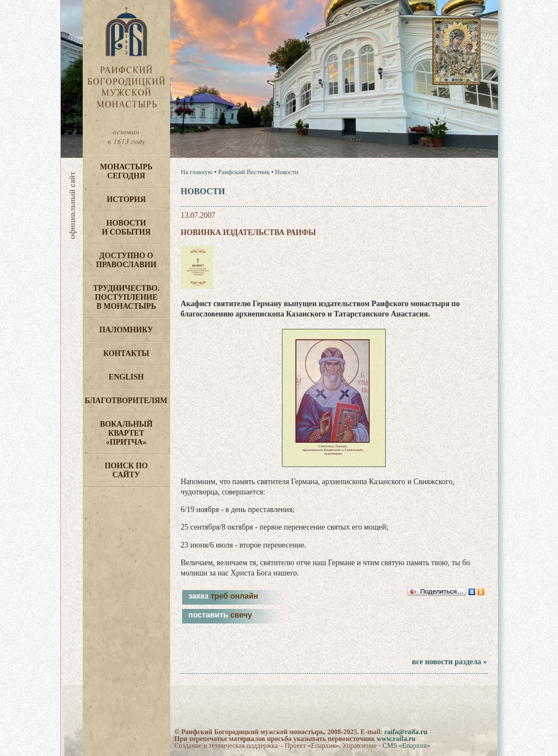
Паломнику (126, 330)
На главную (197, 172)
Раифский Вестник (244, 172)
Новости (287, 172)
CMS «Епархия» (406, 745)
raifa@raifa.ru (406, 732)
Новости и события (126, 227)
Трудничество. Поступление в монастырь (126, 297)
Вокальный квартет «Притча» (126, 433)
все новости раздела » (449, 662)
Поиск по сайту (126, 470)
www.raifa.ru (396, 739)
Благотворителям (126, 401)
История (126, 199)
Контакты (126, 353)
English (126, 377)
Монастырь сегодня (126, 171)
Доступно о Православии (126, 260)
